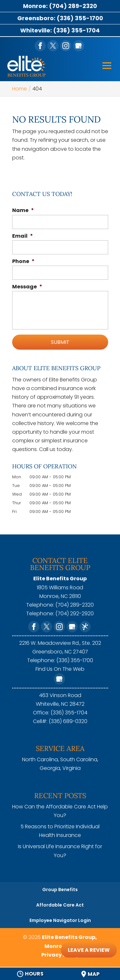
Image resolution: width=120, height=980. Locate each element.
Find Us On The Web (60, 669)
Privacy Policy (60, 955)
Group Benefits (60, 890)
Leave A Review (89, 950)
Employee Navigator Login (60, 920)
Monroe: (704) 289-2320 (60, 6)
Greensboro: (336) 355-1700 (60, 18)
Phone (23, 262)
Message (27, 287)
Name (23, 211)
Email (23, 236)
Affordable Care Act (60, 905)
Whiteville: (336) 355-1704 (60, 30)
